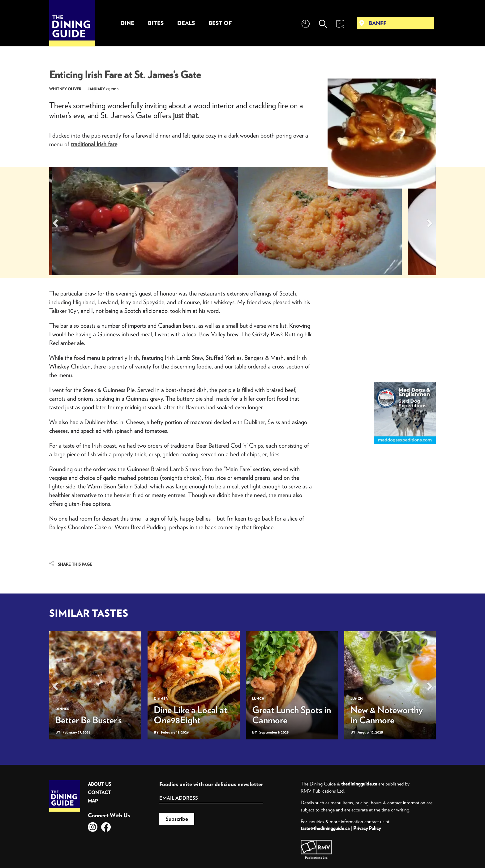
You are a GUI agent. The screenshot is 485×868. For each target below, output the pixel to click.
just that (185, 115)
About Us (99, 784)
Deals (186, 23)
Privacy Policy (367, 828)
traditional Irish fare (94, 144)
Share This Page (71, 564)
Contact (99, 792)
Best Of (220, 23)
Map (93, 801)
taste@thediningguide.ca (325, 828)
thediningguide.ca (359, 784)
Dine (127, 23)
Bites (156, 23)
